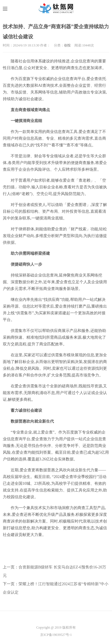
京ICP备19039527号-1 (56, 635)
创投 (67, 45)
